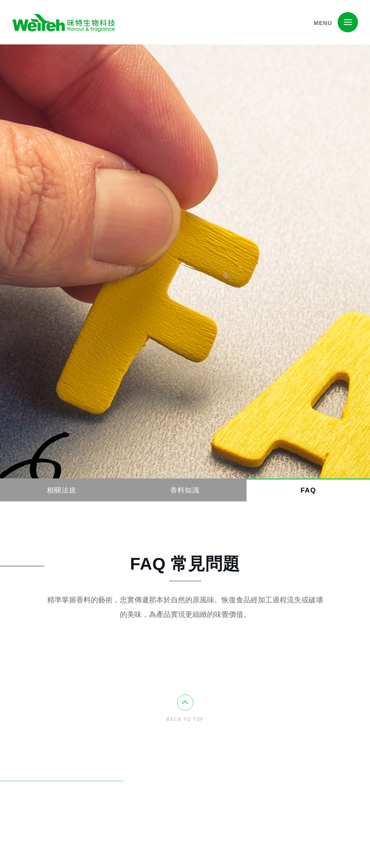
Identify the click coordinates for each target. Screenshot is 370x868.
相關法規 (62, 490)
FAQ (308, 490)
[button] (348, 22)
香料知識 (185, 490)
